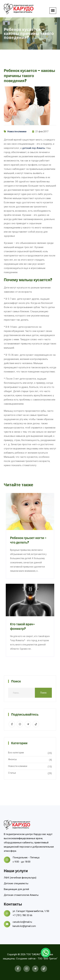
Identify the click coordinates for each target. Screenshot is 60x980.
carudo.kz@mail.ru (22, 922)
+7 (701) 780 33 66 (22, 915)
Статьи (12, 773)
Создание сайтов (26, 959)
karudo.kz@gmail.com (24, 926)
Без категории (16, 753)
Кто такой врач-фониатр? (23, 626)
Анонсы (12, 759)
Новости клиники (17, 131)
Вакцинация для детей (16, 889)
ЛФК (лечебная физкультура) (20, 878)
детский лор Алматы (34, 148)
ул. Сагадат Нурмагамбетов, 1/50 (31, 911)
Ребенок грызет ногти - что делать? (28, 540)
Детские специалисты (16, 883)
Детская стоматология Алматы (21, 895)
